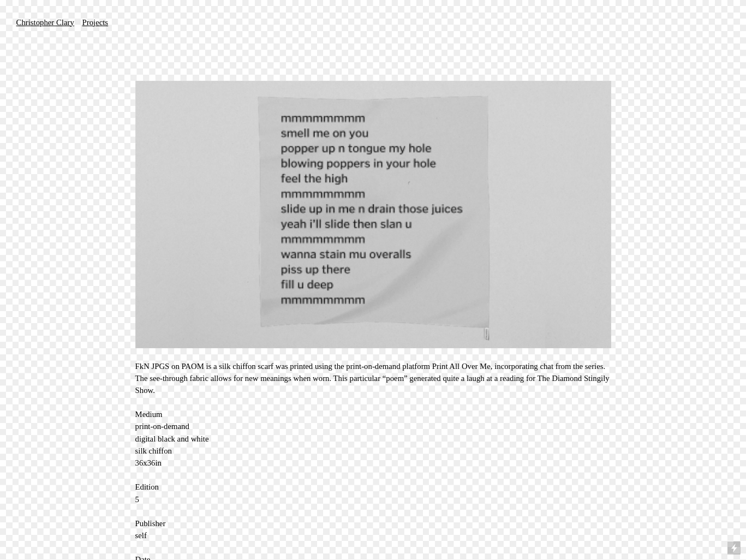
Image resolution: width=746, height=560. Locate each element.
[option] (373, 215)
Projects (96, 22)
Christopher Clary (45, 22)
